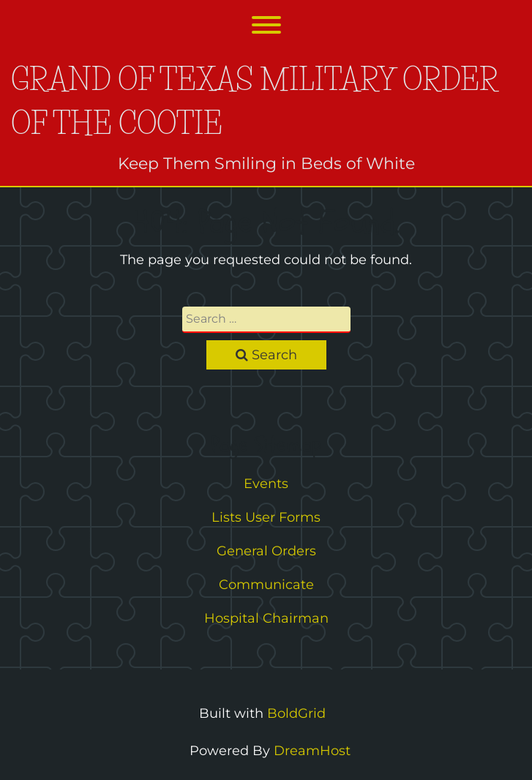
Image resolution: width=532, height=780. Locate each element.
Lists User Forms (266, 517)
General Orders (266, 551)
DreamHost (312, 751)
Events (266, 484)
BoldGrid (296, 713)
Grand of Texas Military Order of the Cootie (254, 101)
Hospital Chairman (266, 618)
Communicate (266, 585)
